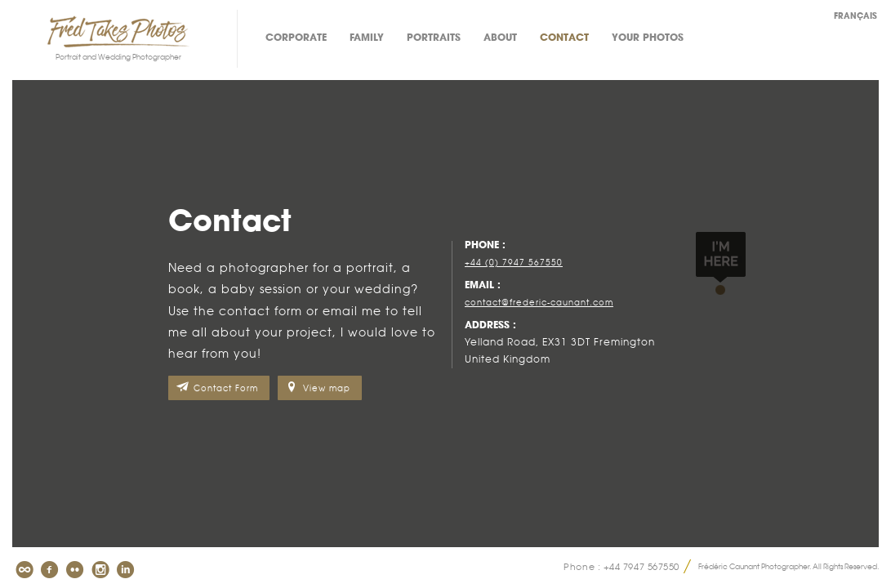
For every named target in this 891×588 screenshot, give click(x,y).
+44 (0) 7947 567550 (514, 262)
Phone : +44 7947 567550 (621, 566)
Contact (564, 38)
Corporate (296, 38)
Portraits (434, 38)
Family (367, 38)
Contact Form (226, 388)
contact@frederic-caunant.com (539, 302)
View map (327, 388)
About (500, 38)
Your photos (648, 38)
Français (855, 17)
